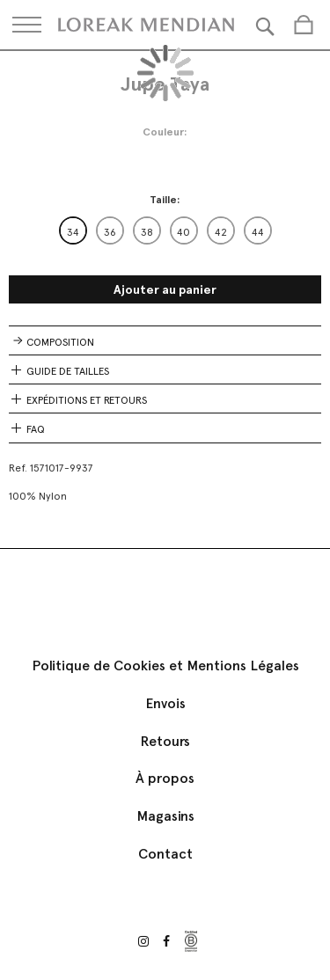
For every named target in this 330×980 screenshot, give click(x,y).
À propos (165, 778)
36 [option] (110, 232)
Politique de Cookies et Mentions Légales (165, 666)
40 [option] (183, 232)
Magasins (165, 816)
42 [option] (221, 232)
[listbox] (165, 230)
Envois (165, 703)
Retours (165, 741)
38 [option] (147, 232)
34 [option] (73, 232)
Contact (165, 854)
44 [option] (258, 232)
